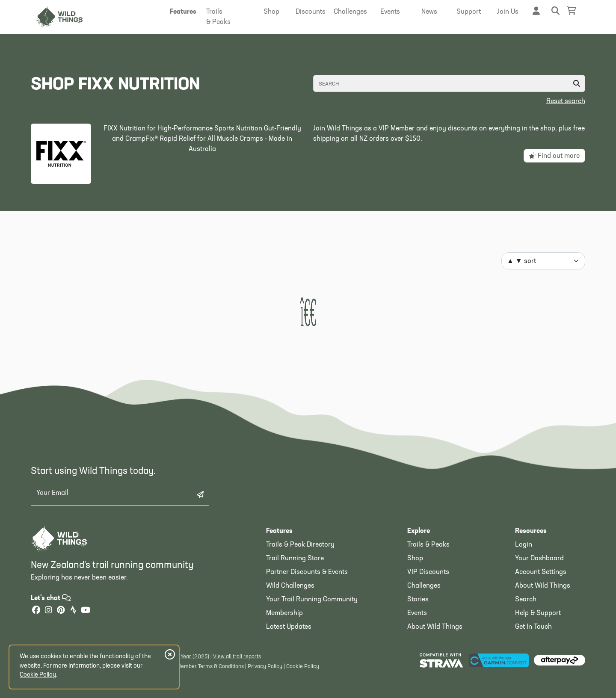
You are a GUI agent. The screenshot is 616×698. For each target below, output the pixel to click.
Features (279, 531)
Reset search (566, 101)
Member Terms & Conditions (210, 667)
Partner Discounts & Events (307, 572)
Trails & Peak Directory (300, 545)
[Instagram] (48, 611)
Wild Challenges (290, 586)
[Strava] (73, 611)
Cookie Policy (303, 667)
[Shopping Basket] (572, 11)
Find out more (554, 156)
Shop (415, 559)
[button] (183, 12)
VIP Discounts (428, 572)
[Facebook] (36, 611)
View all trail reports (237, 657)
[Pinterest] (61, 611)
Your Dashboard (539, 559)
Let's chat (51, 598)
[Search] (449, 83)
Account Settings (541, 572)
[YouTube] (86, 611)
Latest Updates (289, 627)
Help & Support (538, 613)
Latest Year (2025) (187, 657)
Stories (418, 600)
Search (526, 600)
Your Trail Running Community (312, 600)
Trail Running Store (295, 559)
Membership (284, 613)
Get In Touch (533, 627)
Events (417, 613)
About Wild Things (435, 627)
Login (524, 545)
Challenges (424, 586)
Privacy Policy (265, 667)
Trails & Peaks (428, 545)
